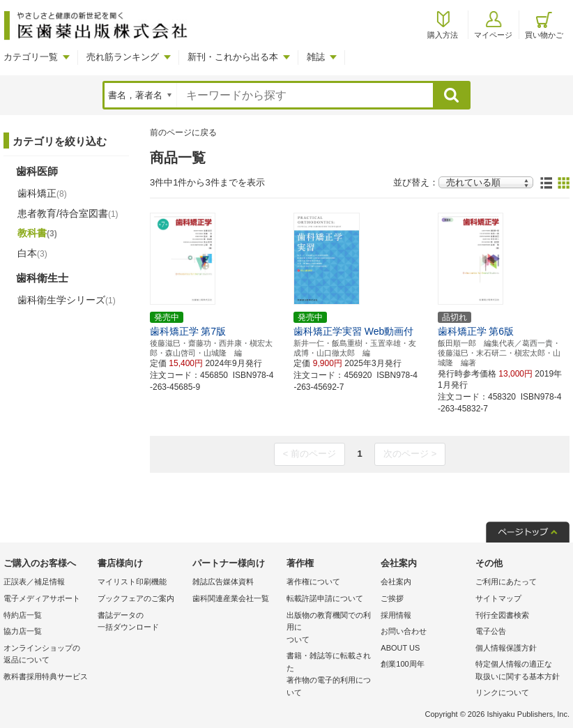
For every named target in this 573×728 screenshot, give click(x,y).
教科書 (37, 233)
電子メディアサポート (42, 598)
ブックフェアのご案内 (136, 598)
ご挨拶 (392, 598)
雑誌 (316, 57)
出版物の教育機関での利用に (330, 629)
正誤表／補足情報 (34, 582)
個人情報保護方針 (506, 648)
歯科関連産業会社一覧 (231, 598)
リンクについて (502, 692)
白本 (32, 253)
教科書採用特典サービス (46, 676)
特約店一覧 (23, 615)
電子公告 (491, 631)
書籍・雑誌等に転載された (330, 675)
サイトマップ (498, 598)
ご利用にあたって (506, 582)
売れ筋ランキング (123, 57)
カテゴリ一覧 (31, 57)
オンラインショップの (47, 655)
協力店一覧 (23, 631)
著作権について (313, 582)
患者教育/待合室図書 (68, 213)
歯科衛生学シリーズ (67, 300)
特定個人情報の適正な (519, 671)
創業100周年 (402, 664)
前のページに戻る (183, 132)
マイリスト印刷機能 (132, 582)
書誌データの (141, 622)
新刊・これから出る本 (233, 57)
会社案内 (396, 582)
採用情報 (396, 615)
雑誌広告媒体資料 (223, 582)
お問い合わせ (404, 631)
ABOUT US (400, 648)
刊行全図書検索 (502, 615)
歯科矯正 (42, 193)
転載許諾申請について (325, 598)
